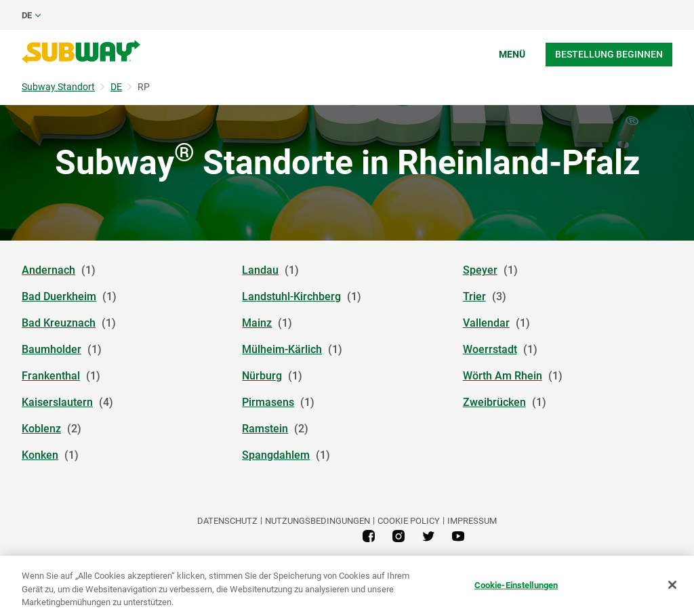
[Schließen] (672, 585)
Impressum (472, 521)
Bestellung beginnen (609, 54)
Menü (512, 54)
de (27, 15)
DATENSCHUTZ (227, 521)
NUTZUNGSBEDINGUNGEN (318, 521)
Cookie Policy (409, 521)
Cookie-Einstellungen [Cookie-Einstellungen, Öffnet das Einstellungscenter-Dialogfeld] (516, 584)
